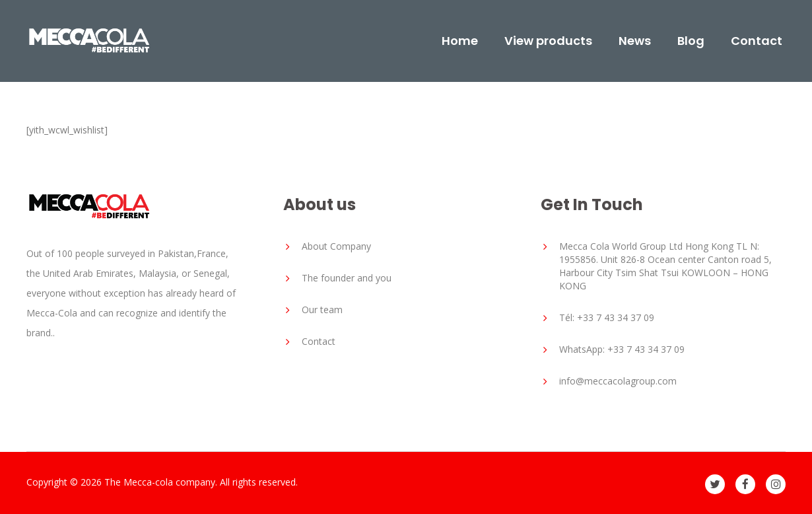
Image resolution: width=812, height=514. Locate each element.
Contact (757, 41)
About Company (336, 246)
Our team (322, 310)
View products (548, 41)
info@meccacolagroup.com (618, 381)
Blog (691, 41)
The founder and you (347, 278)
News (635, 41)
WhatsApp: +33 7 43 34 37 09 (622, 349)
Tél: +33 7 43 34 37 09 (607, 317)
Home (460, 41)
